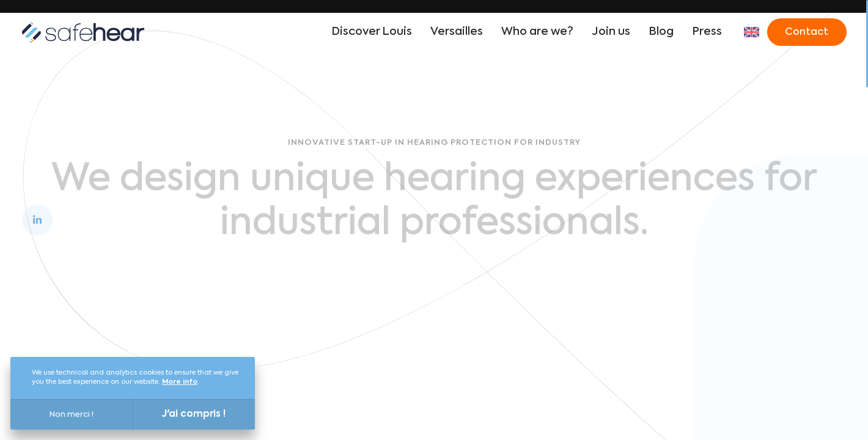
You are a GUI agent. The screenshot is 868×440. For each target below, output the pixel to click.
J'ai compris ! (194, 414)
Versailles (457, 32)
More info (180, 382)
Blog (661, 32)
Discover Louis (372, 32)
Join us (611, 32)
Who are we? (537, 32)
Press (707, 32)
